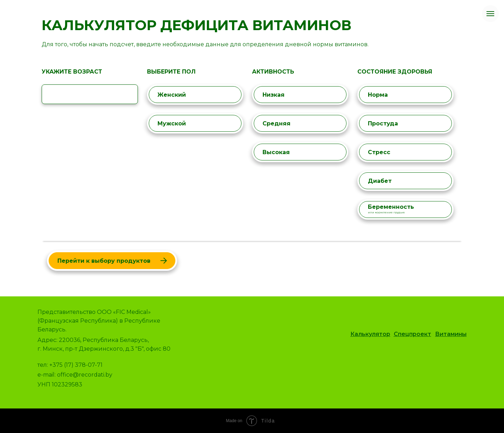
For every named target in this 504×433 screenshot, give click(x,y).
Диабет (405, 181)
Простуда (405, 123)
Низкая (300, 95)
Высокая (300, 152)
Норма (405, 95)
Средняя (300, 123)
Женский (195, 95)
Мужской (195, 123)
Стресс (405, 152)
